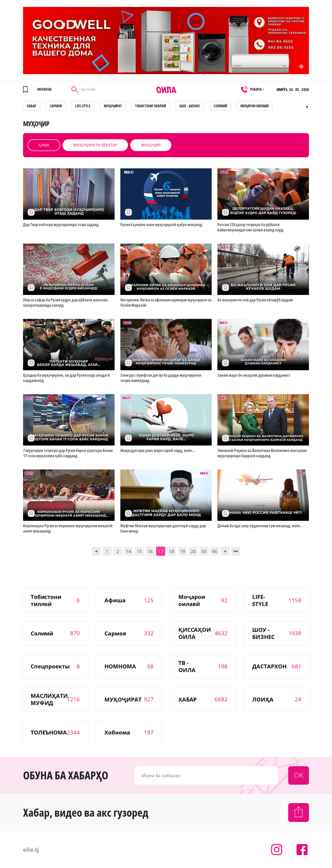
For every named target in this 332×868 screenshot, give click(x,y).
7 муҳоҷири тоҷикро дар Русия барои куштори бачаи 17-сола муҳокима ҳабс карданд (68, 453)
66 (215, 551)
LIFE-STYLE (83, 106)
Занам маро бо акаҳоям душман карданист (254, 375)
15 (139, 551)
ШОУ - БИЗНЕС (190, 106)
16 (150, 551)
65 (204, 551)
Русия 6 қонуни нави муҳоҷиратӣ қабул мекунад (161, 225)
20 (193, 551)
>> (236, 551)
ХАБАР (32, 106)
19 (182, 551)
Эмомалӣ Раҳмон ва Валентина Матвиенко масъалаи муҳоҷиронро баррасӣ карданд (262, 453)
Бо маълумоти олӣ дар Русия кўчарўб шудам (255, 300)
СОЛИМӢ (220, 106)
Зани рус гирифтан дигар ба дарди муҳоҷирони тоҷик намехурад (161, 378)
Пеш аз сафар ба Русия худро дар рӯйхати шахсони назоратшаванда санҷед (65, 303)
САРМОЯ (56, 106)
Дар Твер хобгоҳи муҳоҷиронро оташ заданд (61, 225)
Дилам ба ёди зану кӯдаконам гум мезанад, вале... (260, 526)
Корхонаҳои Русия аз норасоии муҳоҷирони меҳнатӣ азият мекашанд (68, 528)
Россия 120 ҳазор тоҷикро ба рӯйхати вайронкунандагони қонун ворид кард (250, 227)
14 (128, 551)
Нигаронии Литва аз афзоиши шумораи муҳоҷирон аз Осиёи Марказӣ (166, 303)
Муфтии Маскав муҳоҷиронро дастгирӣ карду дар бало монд (163, 528)
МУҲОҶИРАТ (113, 106)
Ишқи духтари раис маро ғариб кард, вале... (158, 450)
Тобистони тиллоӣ (151, 106)
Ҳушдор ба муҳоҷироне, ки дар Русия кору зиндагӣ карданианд (67, 378)
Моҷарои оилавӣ (255, 106)
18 (172, 551)
